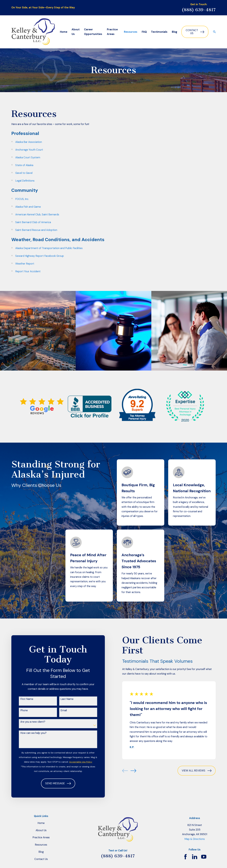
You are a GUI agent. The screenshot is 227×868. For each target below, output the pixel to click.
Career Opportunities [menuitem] (93, 32)
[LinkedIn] (195, 857)
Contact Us (195, 32)
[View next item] (133, 771)
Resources (41, 845)
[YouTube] (204, 857)
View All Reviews (197, 771)
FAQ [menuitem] (144, 32)
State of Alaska (24, 165)
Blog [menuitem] (175, 32)
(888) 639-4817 (199, 10)
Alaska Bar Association (29, 142)
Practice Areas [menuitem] (112, 32)
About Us (41, 830)
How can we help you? (33, 733)
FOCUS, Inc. (22, 199)
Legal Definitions (25, 181)
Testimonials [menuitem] (159, 32)
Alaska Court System (28, 157)
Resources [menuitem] (131, 32)
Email (64, 710)
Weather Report (25, 264)
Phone (24, 710)
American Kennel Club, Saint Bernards (37, 215)
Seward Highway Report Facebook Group (40, 256)
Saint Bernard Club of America (33, 222)
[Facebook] (185, 857)
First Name (27, 699)
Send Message (58, 783)
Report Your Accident (28, 271)
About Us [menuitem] (76, 32)
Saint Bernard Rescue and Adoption (36, 230)
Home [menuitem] (64, 32)
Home (41, 823)
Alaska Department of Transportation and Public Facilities (49, 248)
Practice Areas (41, 837)
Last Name (67, 699)
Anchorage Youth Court (29, 150)
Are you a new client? (33, 722)
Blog (41, 852)
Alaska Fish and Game (28, 207)
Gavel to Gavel (24, 173)
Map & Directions (195, 839)
